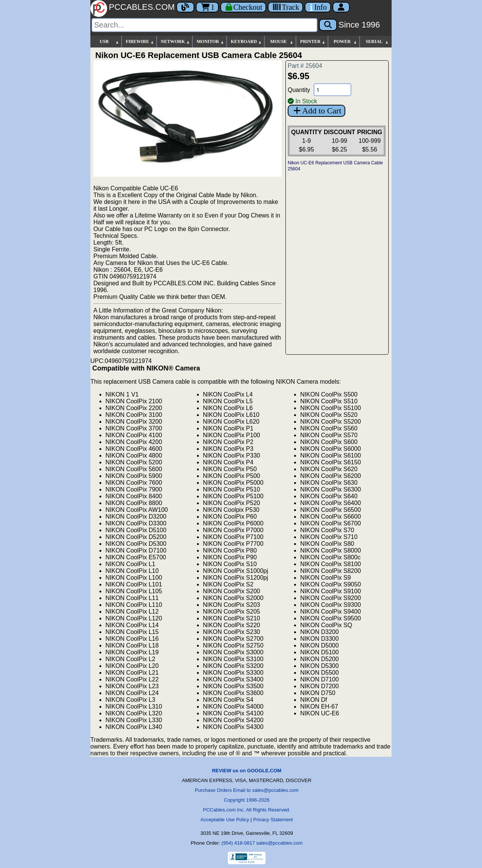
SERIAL (377, 42)
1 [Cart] (207, 7)
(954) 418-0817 (238, 843)
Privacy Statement (273, 820)
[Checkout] (243, 7)
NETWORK (175, 42)
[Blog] (185, 7)
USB (110, 42)
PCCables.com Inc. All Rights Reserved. (247, 810)
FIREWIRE (140, 42)
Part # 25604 (305, 66)
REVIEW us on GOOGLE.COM (247, 771)
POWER (345, 42)
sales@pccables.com (280, 843)
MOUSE (282, 42)
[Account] (341, 7)
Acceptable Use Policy (225, 820)
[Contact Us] (318, 7)
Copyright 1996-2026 (246, 800)
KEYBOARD (246, 42)
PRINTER (313, 42)
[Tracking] (285, 7)
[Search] (204, 25)
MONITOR (210, 42)
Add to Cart (317, 111)
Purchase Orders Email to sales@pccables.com (246, 790)
